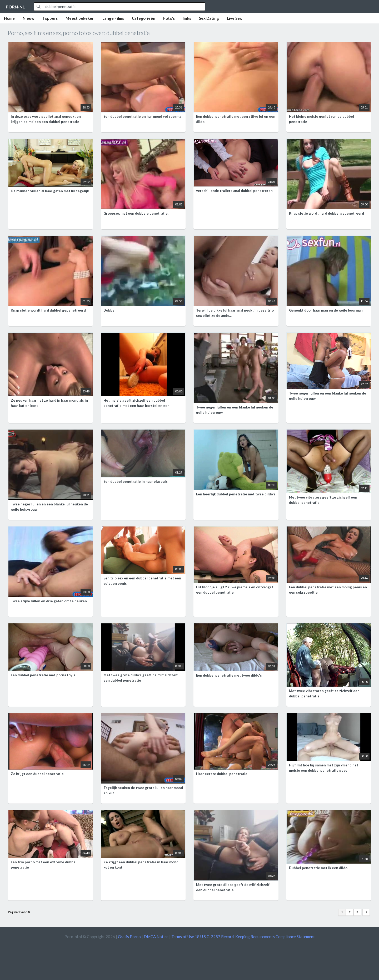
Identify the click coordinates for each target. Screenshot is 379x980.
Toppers (50, 18)
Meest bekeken (80, 18)
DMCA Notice (156, 937)
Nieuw (29, 18)
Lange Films (113, 18)
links (187, 18)
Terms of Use (183, 937)
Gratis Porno (129, 937)
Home (9, 18)
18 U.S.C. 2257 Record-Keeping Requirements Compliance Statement (255, 937)
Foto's (169, 18)
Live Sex (234, 18)
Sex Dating (209, 18)
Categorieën (144, 18)
